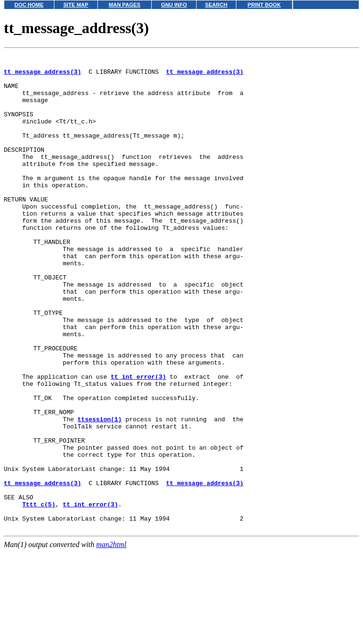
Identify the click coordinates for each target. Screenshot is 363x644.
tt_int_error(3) (138, 442)
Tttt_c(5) (39, 595)
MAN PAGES (125, 5)
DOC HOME (29, 5)
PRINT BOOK (264, 5)
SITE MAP (76, 5)
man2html (112, 640)
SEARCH (216, 5)
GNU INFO (174, 5)
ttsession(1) (100, 493)
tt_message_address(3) (43, 76)
